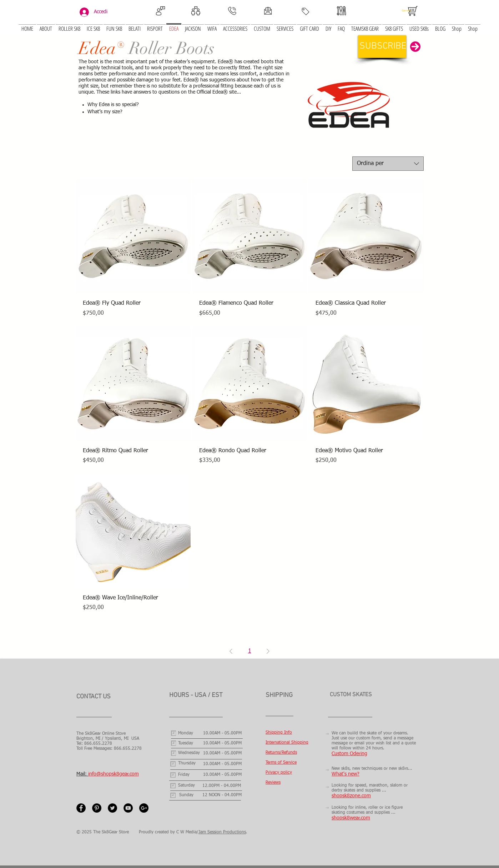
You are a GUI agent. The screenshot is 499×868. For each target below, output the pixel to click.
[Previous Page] (231, 651)
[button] (93, 24)
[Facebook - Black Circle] (81, 808)
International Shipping (287, 743)
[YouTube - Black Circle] (128, 808)
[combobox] (388, 164)
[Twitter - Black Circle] (112, 808)
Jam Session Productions (222, 832)
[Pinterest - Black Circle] (97, 808)
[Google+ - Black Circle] (144, 808)
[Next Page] (268, 651)
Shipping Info (279, 733)
